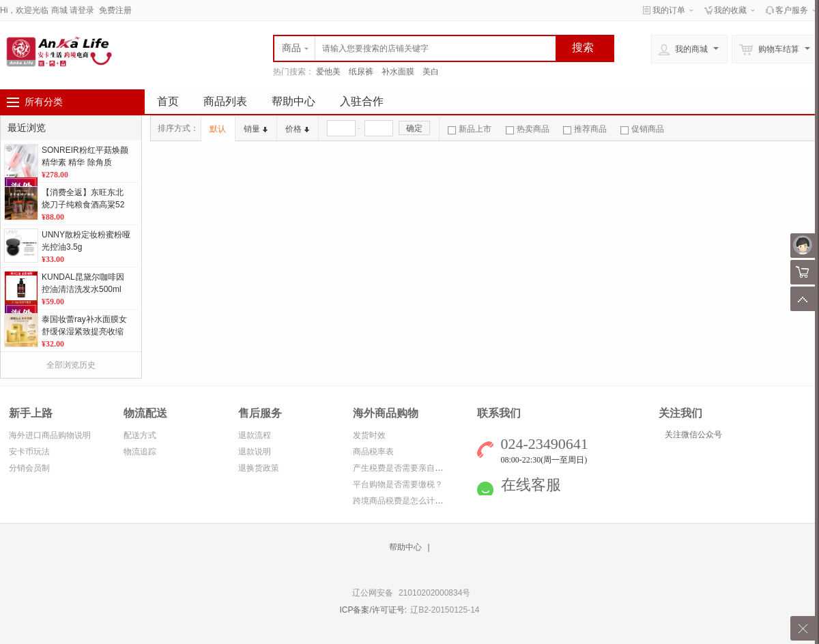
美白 (431, 72)
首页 (168, 101)
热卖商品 (528, 129)
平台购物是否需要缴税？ (398, 484)
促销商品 (642, 129)
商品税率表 (373, 452)
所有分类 (44, 102)
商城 (59, 10)
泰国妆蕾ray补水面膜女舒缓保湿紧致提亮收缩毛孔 (84, 332)
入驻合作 (362, 101)
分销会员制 (29, 468)
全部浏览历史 (71, 365)
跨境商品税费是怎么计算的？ (406, 501)
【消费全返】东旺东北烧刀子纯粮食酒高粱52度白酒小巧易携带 (83, 205)
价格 (297, 129)
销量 (256, 129)
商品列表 (225, 101)
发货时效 (369, 435)
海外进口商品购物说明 (50, 435)
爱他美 (328, 72)
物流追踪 (140, 452)
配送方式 (140, 435)
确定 (414, 128)
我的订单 (669, 10)
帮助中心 (293, 101)
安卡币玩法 (29, 452)
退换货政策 (259, 468)
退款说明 (255, 452)
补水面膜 (398, 72)
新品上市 (470, 129)
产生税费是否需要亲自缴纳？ (406, 468)
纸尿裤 (361, 72)
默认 (218, 129)
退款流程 (255, 435)
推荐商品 (585, 129)
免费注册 (115, 10)
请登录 (82, 10)
